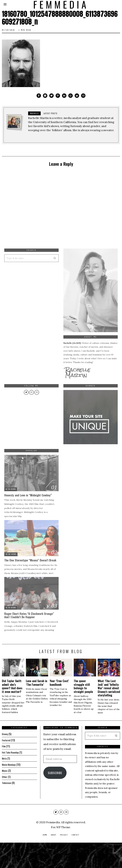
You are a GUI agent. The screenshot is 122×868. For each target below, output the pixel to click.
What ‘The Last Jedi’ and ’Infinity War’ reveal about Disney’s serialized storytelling (109, 713)
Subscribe (55, 798)
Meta (5, 784)
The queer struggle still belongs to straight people (83, 711)
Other (5, 802)
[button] (116, 761)
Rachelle (34, 113)
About (54, 860)
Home (45, 860)
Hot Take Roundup (11, 778)
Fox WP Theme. (61, 852)
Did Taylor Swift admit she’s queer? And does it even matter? (12, 711)
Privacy (64, 860)
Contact (75, 860)
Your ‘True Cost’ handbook (59, 708)
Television (7, 808)
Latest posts (50, 113)
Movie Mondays (10, 790)
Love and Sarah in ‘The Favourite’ (37, 708)
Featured (7, 765)
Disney (5, 759)
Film (4, 771)
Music (5, 796)
